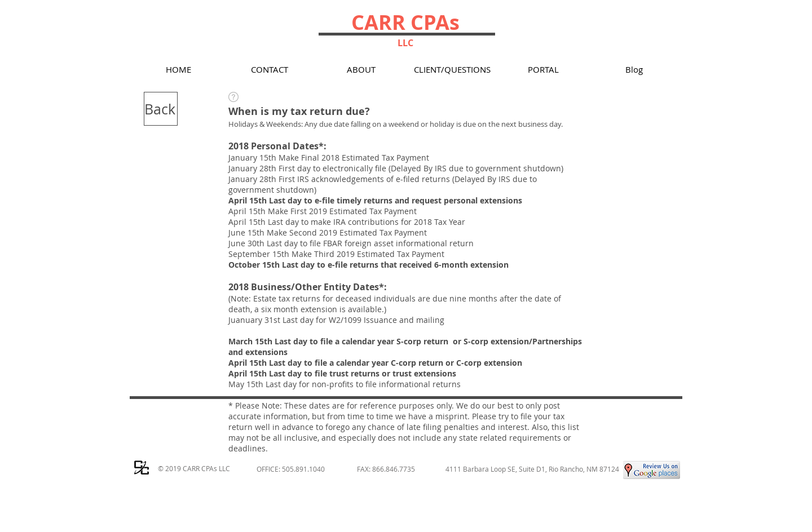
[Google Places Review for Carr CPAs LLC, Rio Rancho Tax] (652, 470)
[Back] (161, 109)
